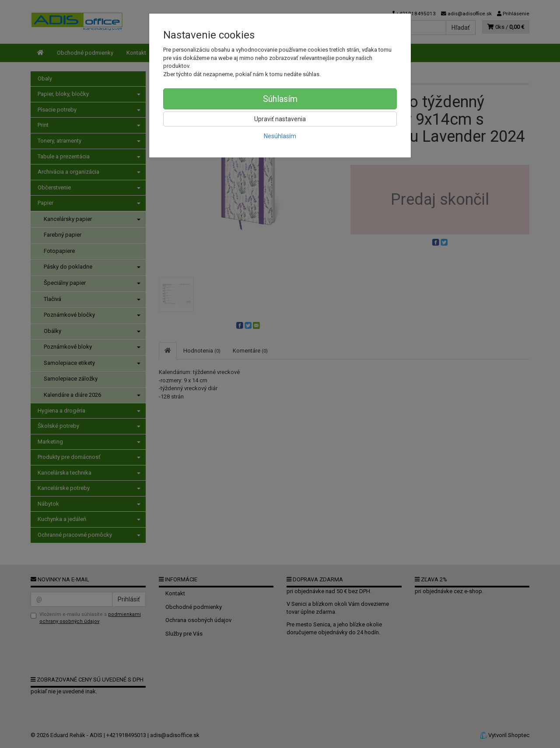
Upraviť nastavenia (280, 119)
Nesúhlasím (280, 136)
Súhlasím (280, 99)
